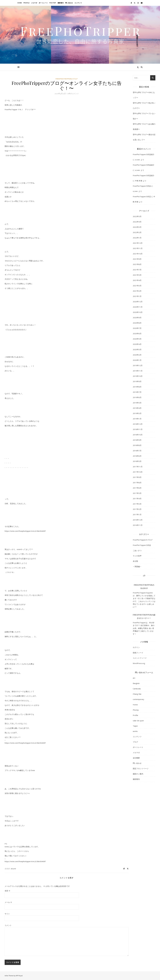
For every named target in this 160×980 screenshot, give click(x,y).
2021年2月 (137, 291)
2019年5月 (137, 403)
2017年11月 (138, 467)
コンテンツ (78, 3)
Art (134, 678)
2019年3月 (137, 413)
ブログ (135, 742)
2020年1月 (137, 360)
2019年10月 (138, 376)
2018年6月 (137, 456)
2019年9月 (137, 381)
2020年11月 (138, 307)
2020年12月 (138, 302)
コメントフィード (140, 658)
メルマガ (34, 3)
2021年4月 (137, 280)
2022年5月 (137, 216)
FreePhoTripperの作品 (142, 186)
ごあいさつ (137, 550)
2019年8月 (137, 387)
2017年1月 (137, 514)
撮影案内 (61, 3)
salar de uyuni (138, 721)
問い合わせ (69, 3)
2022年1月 (137, 238)
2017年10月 (138, 472)
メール (8, 902)
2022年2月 (137, 232)
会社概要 (136, 758)
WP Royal (19, 976)
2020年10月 (138, 312)
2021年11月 (138, 248)
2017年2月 (137, 509)
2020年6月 (137, 333)
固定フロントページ (141, 768)
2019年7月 (137, 392)
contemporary (138, 699)
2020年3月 (137, 349)
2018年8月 (137, 445)
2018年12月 (138, 424)
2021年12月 (138, 243)
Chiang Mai (137, 694)
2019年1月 (137, 419)
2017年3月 (137, 504)
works (135, 731)
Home (20, 3)
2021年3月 (137, 286)
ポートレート (43, 3)
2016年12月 (138, 520)
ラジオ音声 (137, 556)
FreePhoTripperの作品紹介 (144, 154)
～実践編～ (137, 566)
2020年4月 (137, 344)
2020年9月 (137, 318)
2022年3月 (137, 227)
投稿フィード (138, 653)
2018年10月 (138, 435)
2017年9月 (137, 477)
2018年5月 (137, 461)
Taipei (135, 726)
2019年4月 (137, 408)
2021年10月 (138, 254)
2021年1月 (137, 296)
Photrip (53, 3)
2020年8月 (137, 323)
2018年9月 (137, 440)
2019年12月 (138, 365)
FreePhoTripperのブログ (67, 79)
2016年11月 (138, 525)
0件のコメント (73, 93)
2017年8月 (137, 483)
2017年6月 (137, 488)
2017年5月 (137, 493)
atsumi (13, 869)
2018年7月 (137, 451)
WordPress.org (139, 663)
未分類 (135, 561)
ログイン (136, 647)
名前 (7, 891)
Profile (27, 3)
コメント (8, 925)
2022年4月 (137, 222)
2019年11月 (138, 371)
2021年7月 (137, 270)
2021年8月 (137, 264)
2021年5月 (137, 275)
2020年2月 (137, 355)
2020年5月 (137, 339)
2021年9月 (137, 259)
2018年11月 (138, 429)
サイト (7, 914)
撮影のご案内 (138, 774)
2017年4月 (137, 499)
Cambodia (137, 689)
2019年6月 (137, 397)
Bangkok (136, 683)
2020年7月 (137, 328)
